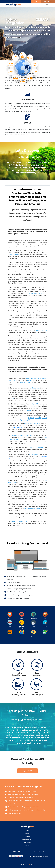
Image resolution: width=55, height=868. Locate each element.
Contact (28, 846)
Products (28, 834)
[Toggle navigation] (47, 4)
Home (28, 831)
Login (36, 1)
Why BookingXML (28, 840)
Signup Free (48, 1)
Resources (27, 843)
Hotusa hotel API (17, 428)
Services (28, 837)
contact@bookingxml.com (39, 856)
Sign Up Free (28, 771)
